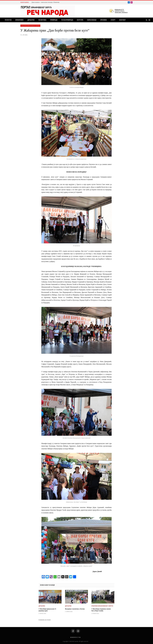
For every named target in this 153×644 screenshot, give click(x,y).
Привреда (54, 20)
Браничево (19, 20)
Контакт (123, 20)
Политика (42, 20)
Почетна (8, 20)
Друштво (31, 20)
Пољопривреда (67, 20)
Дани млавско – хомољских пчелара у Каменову (45, 2)
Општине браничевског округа (30, 26)
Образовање (92, 20)
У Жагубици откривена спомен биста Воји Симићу (101, 610)
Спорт (113, 20)
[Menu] (149, 20)
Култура (80, 20)
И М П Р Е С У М (75, 637)
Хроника (104, 20)
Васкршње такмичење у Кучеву (75, 609)
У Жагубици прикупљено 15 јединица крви (47, 610)
